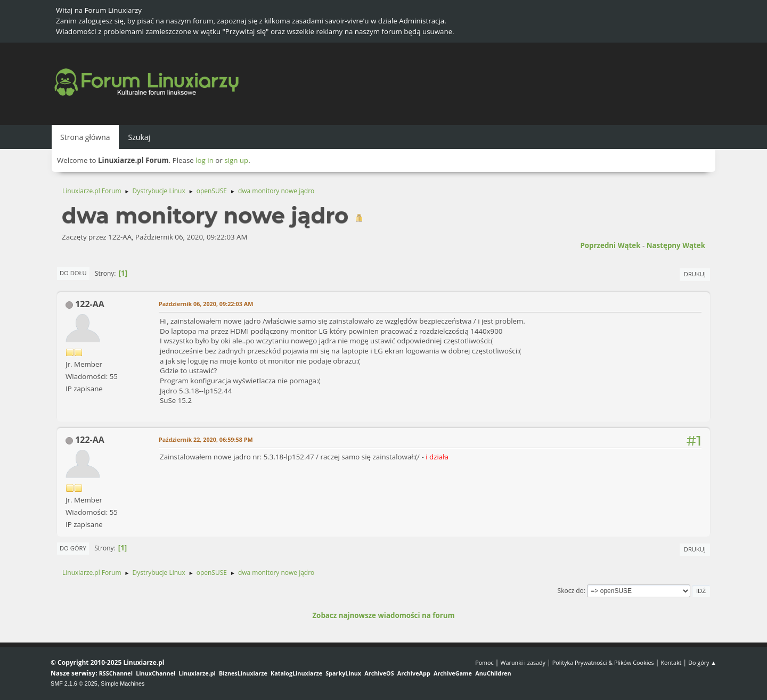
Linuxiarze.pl (197, 673)
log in (205, 160)
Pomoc (484, 662)
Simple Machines (123, 683)
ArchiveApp (414, 673)
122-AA (90, 304)
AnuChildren (493, 673)
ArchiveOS (379, 673)
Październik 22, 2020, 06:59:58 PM (206, 439)
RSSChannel (116, 673)
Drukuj (695, 274)
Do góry (73, 548)
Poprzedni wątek (610, 245)
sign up (236, 160)
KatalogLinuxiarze (296, 673)
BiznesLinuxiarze (243, 673)
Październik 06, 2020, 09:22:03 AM (206, 304)
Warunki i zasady (523, 662)
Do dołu (73, 273)
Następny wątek (676, 245)
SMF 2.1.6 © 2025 (74, 683)
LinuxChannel (156, 673)
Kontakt (671, 662)
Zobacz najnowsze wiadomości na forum (383, 615)
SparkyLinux (343, 673)
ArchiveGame (453, 673)
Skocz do (571, 591)
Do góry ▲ (702, 662)
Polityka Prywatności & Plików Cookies (603, 662)
